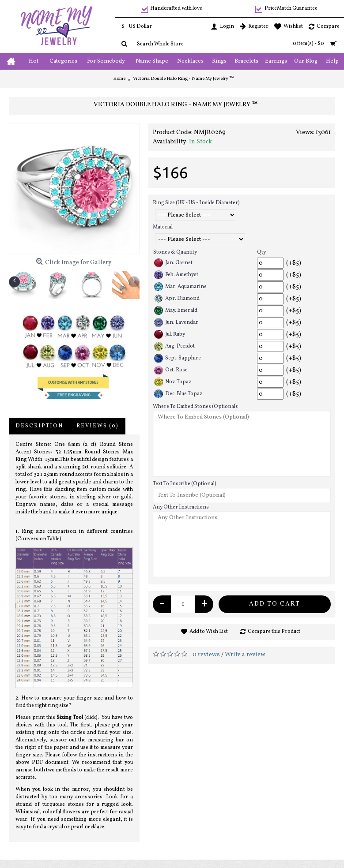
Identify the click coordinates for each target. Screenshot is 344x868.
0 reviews (206, 655)
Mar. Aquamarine (180, 287)
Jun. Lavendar (176, 322)
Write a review (245, 655)
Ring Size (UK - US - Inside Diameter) (196, 203)
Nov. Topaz (173, 382)
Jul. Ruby (170, 334)
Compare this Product (274, 632)
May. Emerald (176, 311)
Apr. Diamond (177, 299)
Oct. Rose (171, 370)
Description (39, 426)
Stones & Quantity (175, 252)
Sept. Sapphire (178, 358)
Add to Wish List (209, 632)
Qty (261, 252)
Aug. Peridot (174, 346)
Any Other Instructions (181, 507)
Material (163, 227)
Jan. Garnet (173, 263)
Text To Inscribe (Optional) (185, 484)
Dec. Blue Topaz (178, 394)
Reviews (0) (98, 426)
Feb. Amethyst (176, 275)
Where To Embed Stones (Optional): (196, 407)
